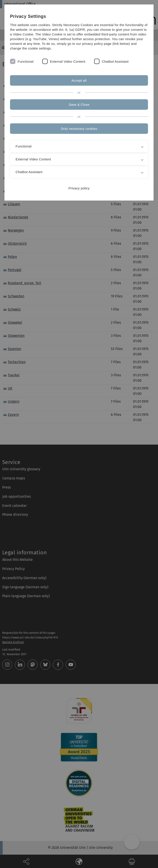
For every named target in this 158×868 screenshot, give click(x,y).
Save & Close (79, 105)
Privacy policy (79, 188)
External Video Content (68, 61)
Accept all (79, 80)
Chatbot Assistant (115, 61)
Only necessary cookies (79, 129)
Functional (25, 61)
